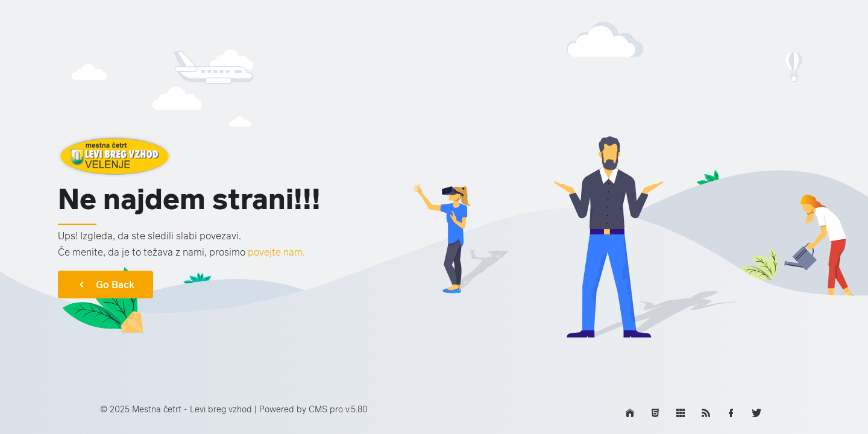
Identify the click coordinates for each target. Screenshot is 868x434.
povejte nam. (276, 252)
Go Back (105, 285)
